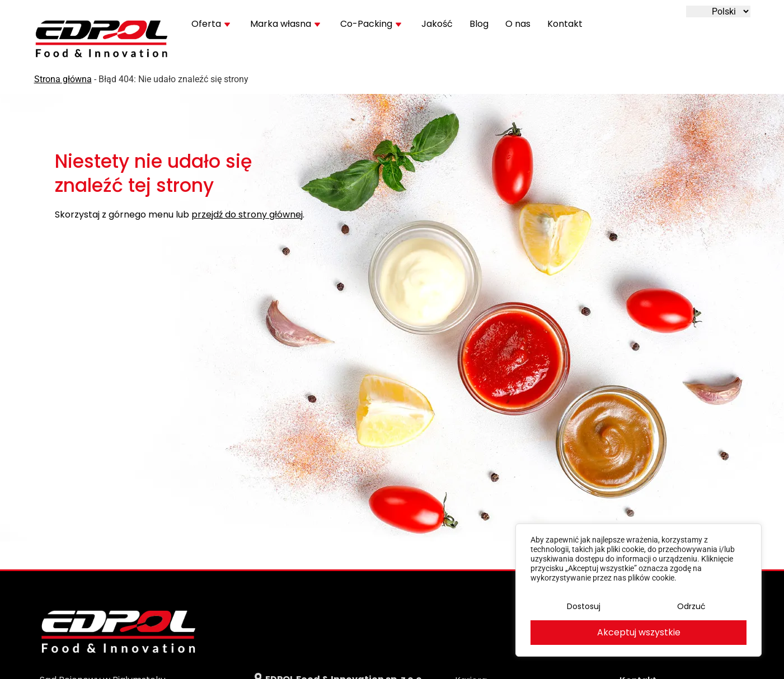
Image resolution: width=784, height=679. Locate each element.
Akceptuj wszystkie (639, 632)
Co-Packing (371, 24)
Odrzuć (691, 606)
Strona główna (63, 79)
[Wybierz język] (718, 11)
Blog (479, 24)
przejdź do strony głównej (247, 215)
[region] (639, 590)
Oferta (211, 24)
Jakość (437, 24)
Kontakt (565, 24)
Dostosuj (584, 606)
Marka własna (285, 24)
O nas (518, 24)
